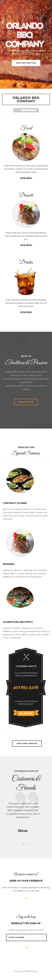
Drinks (26, 262)
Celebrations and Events (18, 622)
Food (26, 128)
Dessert (26, 195)
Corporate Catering (15, 503)
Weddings (9, 564)
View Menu (26, 178)
